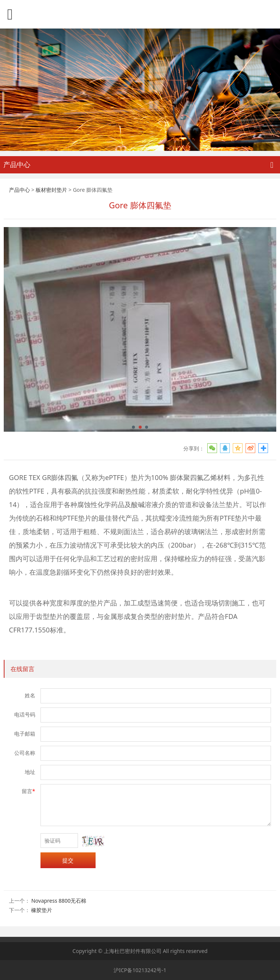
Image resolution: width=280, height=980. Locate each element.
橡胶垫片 (42, 910)
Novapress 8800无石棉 (59, 901)
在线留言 (22, 669)
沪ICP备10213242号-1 (140, 970)
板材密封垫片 (51, 190)
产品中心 (19, 190)
